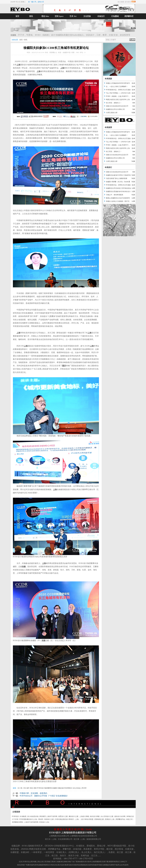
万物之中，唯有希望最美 (115, 195)
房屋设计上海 (110, 819)
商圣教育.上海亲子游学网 (48, 816)
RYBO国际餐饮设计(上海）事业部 (31, 819)
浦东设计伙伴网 (120, 816)
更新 (35, 788)
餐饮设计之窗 (74, 816)
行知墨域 (115, 16)
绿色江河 (129, 819)
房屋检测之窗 (99, 819)
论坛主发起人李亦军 (80, 788)
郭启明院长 (68, 788)
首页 (17, 16)
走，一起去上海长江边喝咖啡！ (117, 86)
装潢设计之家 (49, 819)
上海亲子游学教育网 (31, 822)
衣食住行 (101, 16)
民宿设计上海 (44, 822)
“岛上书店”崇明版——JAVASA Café (118, 93)
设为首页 (128, 2)
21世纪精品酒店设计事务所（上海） (67, 819)
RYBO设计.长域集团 (19, 816)
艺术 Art (73, 16)
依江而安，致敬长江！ (114, 103)
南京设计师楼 (95, 816)
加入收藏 (121, 2)
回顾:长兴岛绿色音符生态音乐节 (117, 106)
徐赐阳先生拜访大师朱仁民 (115, 109)
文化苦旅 (87, 16)
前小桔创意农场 (33, 816)
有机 (31, 788)
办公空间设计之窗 (107, 816)
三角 (24, 788)
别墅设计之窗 (63, 816)
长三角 (20, 788)
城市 (28, 788)
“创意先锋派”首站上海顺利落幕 (117, 178)
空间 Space (59, 16)
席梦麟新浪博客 (17, 822)
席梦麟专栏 (129, 16)
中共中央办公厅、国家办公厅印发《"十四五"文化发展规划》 (44, 796)
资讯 (31, 16)
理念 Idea (45, 16)
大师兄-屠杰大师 (112, 113)
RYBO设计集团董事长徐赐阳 (47, 788)
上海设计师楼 (84, 816)
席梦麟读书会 (120, 819)
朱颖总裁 (61, 788)
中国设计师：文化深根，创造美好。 (34, 793)
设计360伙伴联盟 (87, 819)
